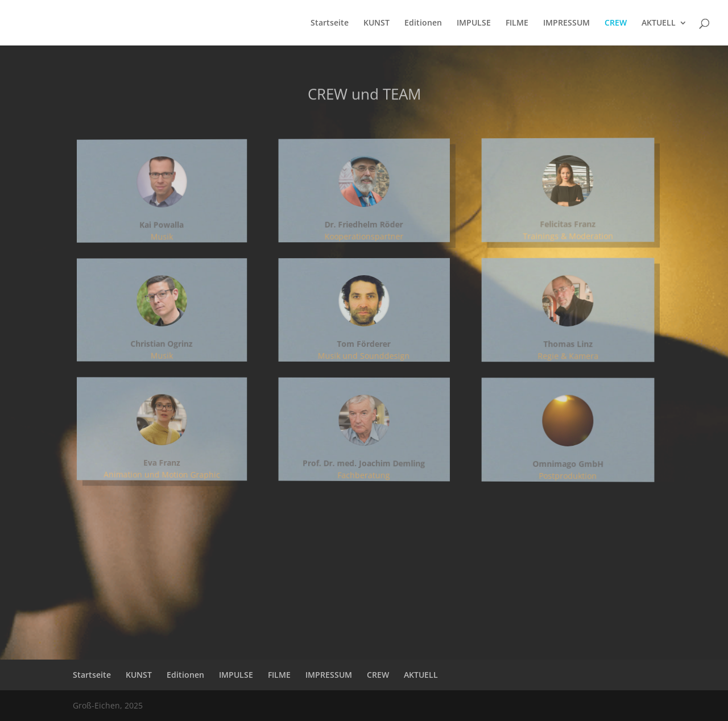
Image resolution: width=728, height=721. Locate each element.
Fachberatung (364, 475)
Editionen (423, 23)
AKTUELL (659, 23)
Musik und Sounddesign (364, 356)
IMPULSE (474, 23)
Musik (175, 238)
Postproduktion (563, 479)
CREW (616, 23)
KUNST (377, 23)
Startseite (330, 23)
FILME (517, 23)
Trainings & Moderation (563, 235)
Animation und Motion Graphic (175, 471)
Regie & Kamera (563, 357)
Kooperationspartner (364, 236)
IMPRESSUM (566, 23)
